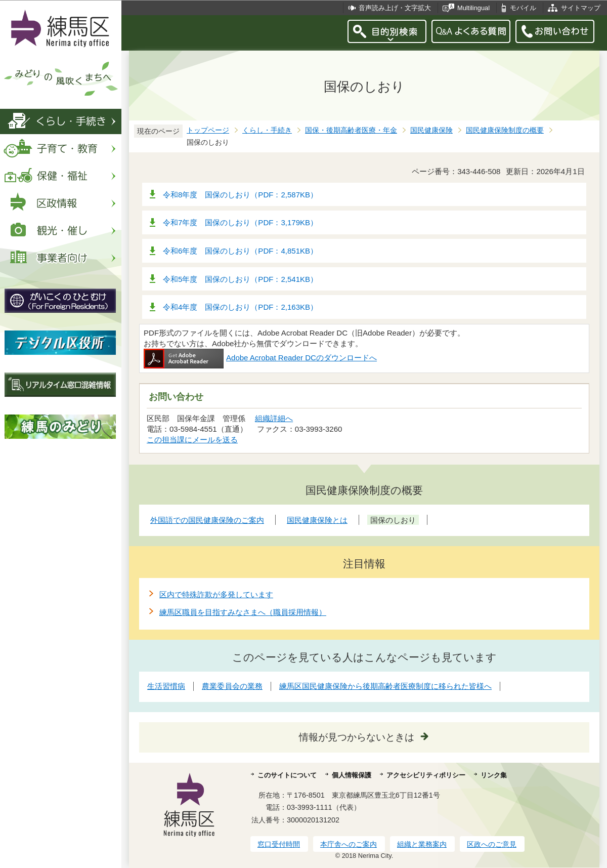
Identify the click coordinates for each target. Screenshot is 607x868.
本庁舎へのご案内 (349, 844)
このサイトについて (287, 775)
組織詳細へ (274, 418)
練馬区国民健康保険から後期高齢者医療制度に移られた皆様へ (385, 686)
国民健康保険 (431, 130)
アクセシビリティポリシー (426, 775)
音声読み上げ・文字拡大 (395, 8)
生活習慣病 (166, 686)
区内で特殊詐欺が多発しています (216, 594)
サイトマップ (581, 8)
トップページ (208, 130)
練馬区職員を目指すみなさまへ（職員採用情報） (243, 612)
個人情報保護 (352, 775)
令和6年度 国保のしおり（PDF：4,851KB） (240, 251)
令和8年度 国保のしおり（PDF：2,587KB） (240, 195)
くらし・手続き (267, 130)
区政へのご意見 (492, 844)
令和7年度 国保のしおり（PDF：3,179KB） (240, 222)
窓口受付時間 (279, 844)
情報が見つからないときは (357, 737)
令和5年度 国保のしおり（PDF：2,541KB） (240, 279)
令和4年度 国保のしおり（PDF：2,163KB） (240, 307)
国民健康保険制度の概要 (505, 130)
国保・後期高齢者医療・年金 (351, 130)
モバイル (523, 8)
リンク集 (494, 775)
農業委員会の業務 (232, 686)
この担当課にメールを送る (192, 440)
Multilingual (473, 8)
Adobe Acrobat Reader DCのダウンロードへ (260, 358)
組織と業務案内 (422, 844)
